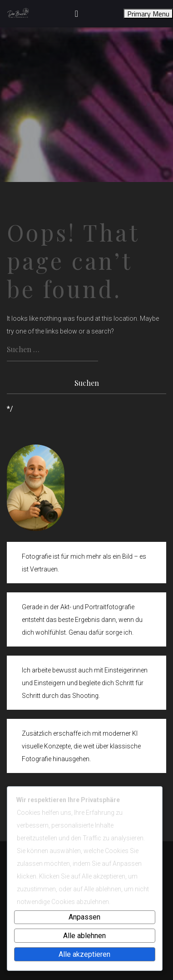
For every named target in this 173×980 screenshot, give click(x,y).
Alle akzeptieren (84, 954)
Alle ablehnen (84, 936)
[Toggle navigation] (77, 14)
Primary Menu (148, 14)
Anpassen (84, 917)
